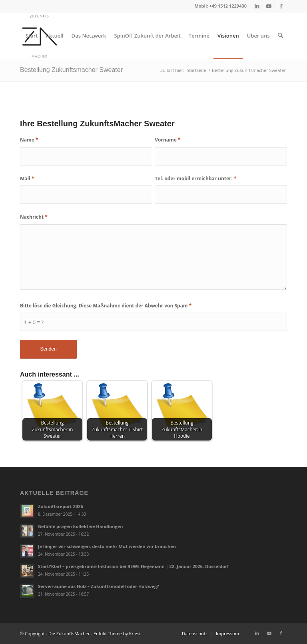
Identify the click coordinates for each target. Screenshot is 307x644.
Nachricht (34, 217)
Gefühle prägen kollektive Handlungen (81, 526)
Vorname (167, 140)
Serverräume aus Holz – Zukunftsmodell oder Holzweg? (98, 586)
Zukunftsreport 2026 (61, 506)
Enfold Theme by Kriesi (117, 633)
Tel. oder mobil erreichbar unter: (195, 178)
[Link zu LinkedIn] (257, 6)
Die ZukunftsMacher (69, 633)
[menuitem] (32, 36)
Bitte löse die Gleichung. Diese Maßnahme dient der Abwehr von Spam (106, 306)
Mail (27, 178)
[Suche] (280, 36)
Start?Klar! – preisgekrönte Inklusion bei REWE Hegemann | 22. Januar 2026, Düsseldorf (133, 566)
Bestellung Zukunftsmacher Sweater (71, 70)
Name (29, 140)
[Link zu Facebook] (281, 6)
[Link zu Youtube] (269, 6)
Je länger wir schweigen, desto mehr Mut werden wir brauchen (107, 546)
